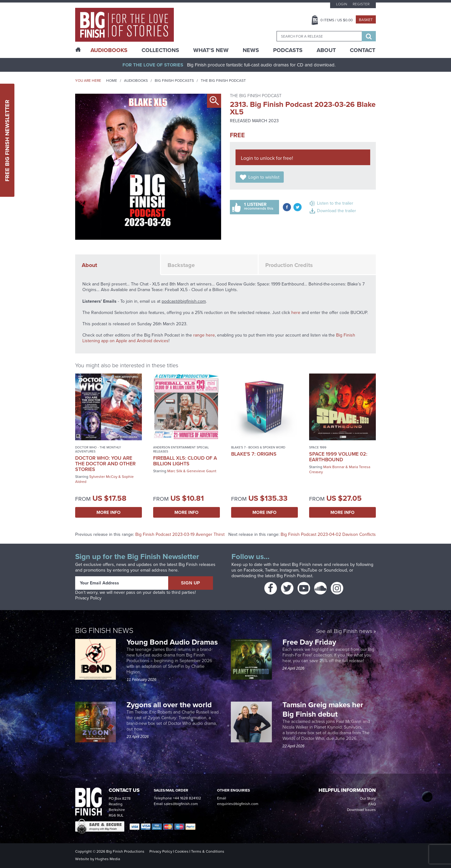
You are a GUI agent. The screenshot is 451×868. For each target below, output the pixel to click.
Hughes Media (108, 859)
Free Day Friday (309, 642)
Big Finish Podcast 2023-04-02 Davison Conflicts (328, 534)
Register (361, 4)
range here (204, 335)
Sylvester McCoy (103, 477)
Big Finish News (104, 630)
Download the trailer (337, 211)
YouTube (309, 570)
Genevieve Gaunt (202, 471)
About (326, 50)
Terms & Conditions (208, 851)
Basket (366, 20)
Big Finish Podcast (294, 576)
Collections (160, 50)
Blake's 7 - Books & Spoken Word (258, 447)
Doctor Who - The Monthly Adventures (98, 449)
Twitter (271, 570)
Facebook (253, 570)
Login (342, 4)
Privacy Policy (88, 598)
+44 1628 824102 (187, 798)
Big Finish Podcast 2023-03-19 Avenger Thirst (180, 534)
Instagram (289, 570)
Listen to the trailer (335, 203)
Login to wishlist (264, 177)
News (251, 50)
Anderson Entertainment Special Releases (181, 449)
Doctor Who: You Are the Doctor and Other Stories (105, 464)
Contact (363, 50)
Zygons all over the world (170, 705)
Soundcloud (335, 570)
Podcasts (288, 50)
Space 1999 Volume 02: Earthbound (338, 457)
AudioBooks (109, 50)
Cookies (182, 851)
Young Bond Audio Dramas (173, 642)
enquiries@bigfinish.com (238, 804)
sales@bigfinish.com (181, 804)
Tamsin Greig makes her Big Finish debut (323, 709)
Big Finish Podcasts (174, 81)
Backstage (181, 265)
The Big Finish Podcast (223, 81)
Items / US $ (337, 20)
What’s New (211, 50)
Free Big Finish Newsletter (7, 140)
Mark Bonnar (334, 467)
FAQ (372, 804)
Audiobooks (136, 81)
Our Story (368, 798)
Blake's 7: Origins (254, 454)
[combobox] (319, 36)
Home (112, 81)
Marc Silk (175, 471)
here (296, 313)
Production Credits (289, 265)
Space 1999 (318, 447)
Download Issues (361, 810)
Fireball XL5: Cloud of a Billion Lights (185, 461)
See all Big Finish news (344, 632)
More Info (109, 512)
